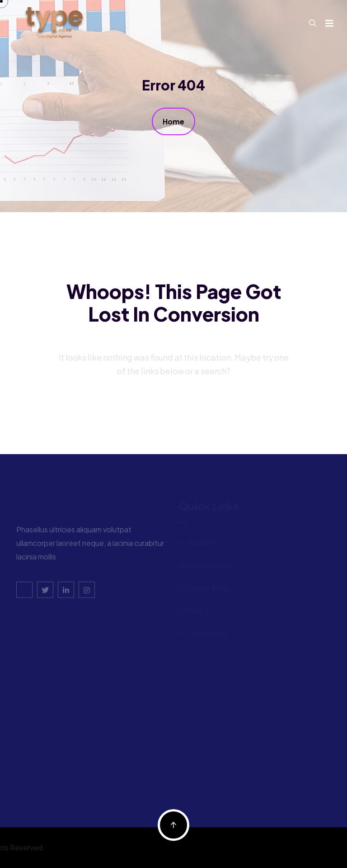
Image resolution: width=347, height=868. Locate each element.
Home (173, 121)
